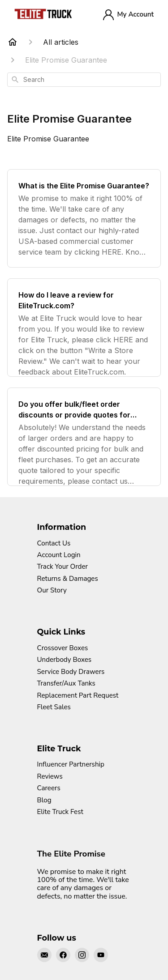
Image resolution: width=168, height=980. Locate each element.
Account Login (59, 555)
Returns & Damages (68, 579)
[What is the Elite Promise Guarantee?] (84, 218)
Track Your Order (62, 567)
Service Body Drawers (71, 672)
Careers (49, 788)
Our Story (52, 590)
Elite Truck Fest (60, 812)
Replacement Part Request (78, 695)
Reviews (50, 776)
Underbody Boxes (65, 660)
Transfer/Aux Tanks (66, 683)
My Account (128, 15)
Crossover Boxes (63, 648)
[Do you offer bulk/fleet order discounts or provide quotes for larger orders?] (84, 437)
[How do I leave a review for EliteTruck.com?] (84, 328)
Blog (44, 800)
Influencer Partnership (71, 764)
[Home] (13, 42)
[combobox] (84, 80)
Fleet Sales (54, 707)
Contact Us (54, 543)
